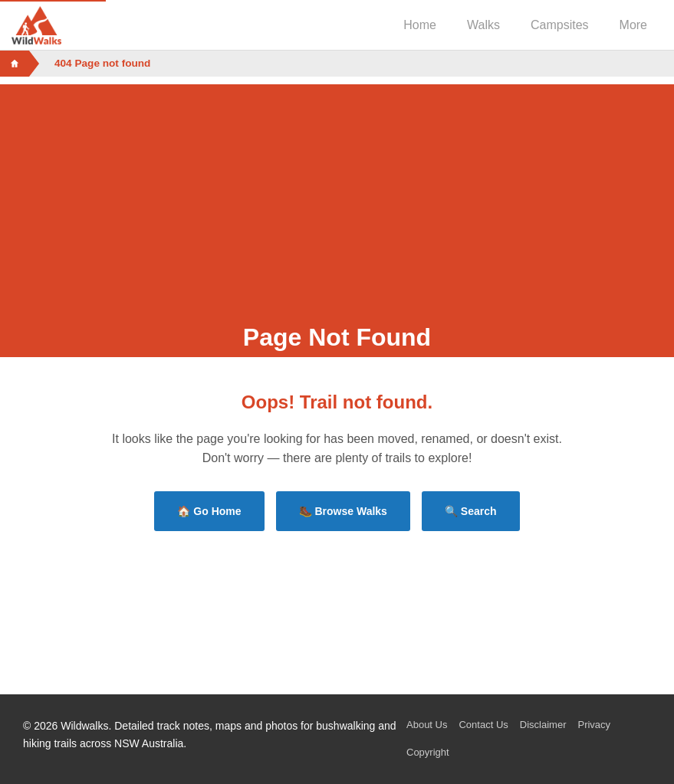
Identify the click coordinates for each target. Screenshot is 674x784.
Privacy (594, 725)
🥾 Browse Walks (343, 511)
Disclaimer (543, 725)
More (633, 25)
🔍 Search (471, 511)
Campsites (560, 25)
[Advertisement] (337, 192)
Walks (483, 25)
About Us (427, 725)
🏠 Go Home (209, 511)
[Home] (15, 64)
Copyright (428, 752)
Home (420, 25)
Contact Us (483, 725)
